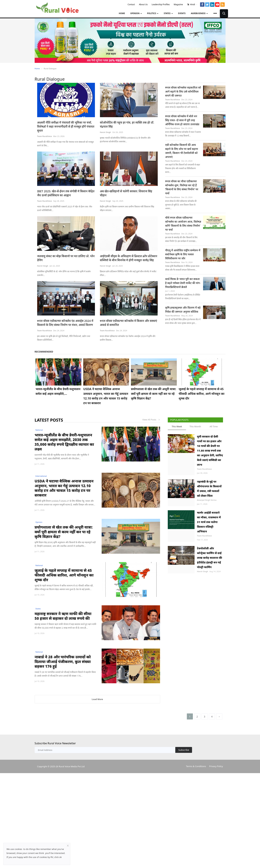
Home (122, 13)
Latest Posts (49, 420)
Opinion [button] (136, 13)
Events (182, 13)
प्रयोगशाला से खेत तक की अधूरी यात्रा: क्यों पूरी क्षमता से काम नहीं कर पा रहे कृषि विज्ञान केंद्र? (154, 394)
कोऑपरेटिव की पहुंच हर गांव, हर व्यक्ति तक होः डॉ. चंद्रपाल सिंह (127, 124)
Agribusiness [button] (199, 13)
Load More (97, 723)
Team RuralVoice (45, 136)
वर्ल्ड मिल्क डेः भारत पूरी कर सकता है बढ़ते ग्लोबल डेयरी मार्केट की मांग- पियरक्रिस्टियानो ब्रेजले (183, 283)
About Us (143, 4)
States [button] (168, 13)
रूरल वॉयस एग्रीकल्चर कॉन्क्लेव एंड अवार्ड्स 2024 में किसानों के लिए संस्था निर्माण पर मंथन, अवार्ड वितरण (66, 323)
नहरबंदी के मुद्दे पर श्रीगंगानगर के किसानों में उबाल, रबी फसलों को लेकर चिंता (209, 489)
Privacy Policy (216, 790)
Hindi (192, 5)
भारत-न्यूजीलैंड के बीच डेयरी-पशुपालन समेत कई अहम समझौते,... (58, 391)
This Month (195, 426)
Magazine (178, 4)
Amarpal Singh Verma (207, 500)
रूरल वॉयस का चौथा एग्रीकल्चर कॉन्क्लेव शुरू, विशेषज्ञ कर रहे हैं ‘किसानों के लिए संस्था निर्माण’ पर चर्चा (182, 187)
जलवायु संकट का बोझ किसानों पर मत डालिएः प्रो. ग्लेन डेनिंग (66, 258)
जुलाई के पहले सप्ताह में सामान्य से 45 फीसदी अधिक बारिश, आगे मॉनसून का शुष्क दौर (201, 394)
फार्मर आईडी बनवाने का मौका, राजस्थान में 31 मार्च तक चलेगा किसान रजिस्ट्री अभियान (209, 522)
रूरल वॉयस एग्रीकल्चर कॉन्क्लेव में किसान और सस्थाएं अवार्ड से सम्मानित (129, 323)
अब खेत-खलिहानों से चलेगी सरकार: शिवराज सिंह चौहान (126, 193)
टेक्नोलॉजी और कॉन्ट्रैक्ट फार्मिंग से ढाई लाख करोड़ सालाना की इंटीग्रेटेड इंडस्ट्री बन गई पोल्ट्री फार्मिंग (210, 558)
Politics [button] (153, 13)
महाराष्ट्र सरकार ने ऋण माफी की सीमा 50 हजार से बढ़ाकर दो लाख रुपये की (63, 616)
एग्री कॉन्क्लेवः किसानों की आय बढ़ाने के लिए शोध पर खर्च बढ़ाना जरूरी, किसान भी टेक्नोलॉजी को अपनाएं (182, 151)
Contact (131, 4)
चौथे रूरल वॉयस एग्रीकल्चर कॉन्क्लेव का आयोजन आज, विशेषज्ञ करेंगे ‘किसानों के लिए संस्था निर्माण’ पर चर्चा (183, 224)
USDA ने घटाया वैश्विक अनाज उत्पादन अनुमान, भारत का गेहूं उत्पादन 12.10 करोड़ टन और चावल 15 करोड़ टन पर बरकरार (106, 396)
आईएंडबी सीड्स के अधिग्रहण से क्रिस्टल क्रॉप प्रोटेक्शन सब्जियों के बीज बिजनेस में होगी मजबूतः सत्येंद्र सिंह (129, 258)
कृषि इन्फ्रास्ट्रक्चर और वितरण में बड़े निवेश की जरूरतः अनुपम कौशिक (183, 310)
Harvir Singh (105, 132)
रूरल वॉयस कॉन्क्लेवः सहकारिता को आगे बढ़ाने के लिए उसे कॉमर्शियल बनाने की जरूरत (183, 92)
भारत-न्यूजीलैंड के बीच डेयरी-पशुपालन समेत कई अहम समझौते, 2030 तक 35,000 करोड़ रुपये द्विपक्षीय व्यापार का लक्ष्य (64, 442)
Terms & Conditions (196, 790)
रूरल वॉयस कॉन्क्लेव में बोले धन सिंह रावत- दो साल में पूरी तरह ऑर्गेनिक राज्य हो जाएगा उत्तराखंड (182, 120)
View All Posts (151, 420)
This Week (177, 426)
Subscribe (184, 774)
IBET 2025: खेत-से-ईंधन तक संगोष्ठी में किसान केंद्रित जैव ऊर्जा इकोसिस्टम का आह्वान (66, 193)
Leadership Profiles (161, 4)
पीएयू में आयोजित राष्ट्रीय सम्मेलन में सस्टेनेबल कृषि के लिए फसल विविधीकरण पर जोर (183, 254)
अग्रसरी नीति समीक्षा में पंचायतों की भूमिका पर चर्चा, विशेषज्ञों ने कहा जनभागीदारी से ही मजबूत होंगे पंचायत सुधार (66, 126)
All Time (214, 426)
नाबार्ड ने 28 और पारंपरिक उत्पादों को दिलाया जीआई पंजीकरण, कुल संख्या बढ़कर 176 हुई (63, 673)
